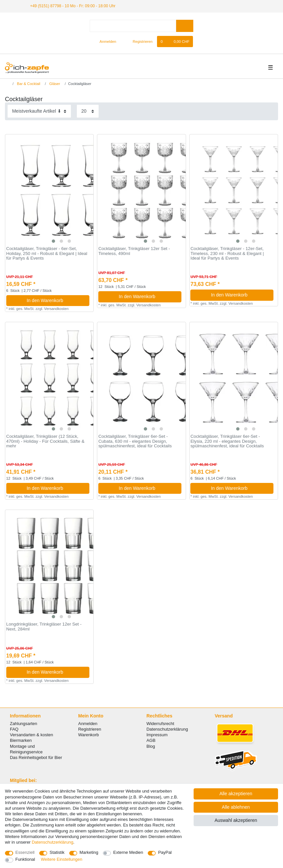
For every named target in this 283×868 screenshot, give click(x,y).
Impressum (157, 735)
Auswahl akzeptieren (236, 820)
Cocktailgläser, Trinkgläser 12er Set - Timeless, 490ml (134, 251)
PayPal (165, 852)
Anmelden (88, 724)
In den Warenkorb (56, 300)
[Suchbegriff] (133, 26)
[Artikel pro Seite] (88, 111)
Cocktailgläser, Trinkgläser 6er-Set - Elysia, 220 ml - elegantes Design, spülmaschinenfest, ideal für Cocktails (227, 441)
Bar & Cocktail (28, 84)
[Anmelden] (105, 42)
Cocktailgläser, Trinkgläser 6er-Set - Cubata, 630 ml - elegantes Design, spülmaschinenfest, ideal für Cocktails (135, 441)
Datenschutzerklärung (167, 729)
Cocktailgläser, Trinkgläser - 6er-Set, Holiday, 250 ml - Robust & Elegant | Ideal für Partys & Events (47, 253)
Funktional (25, 859)
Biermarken (21, 740)
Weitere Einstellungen (62, 859)
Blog (151, 746)
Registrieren (90, 729)
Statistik (57, 852)
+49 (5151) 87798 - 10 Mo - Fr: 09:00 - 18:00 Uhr (73, 6)
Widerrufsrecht (160, 724)
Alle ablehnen (236, 807)
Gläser (54, 84)
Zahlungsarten (24, 724)
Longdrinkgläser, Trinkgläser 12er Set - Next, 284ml (44, 627)
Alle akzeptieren (236, 794)
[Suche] (185, 26)
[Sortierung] (39, 111)
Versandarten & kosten (31, 735)
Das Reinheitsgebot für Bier (36, 757)
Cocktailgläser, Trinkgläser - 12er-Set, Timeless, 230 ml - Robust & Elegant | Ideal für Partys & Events (227, 253)
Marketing (89, 852)
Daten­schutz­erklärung (52, 842)
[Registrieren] (139, 42)
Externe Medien (128, 852)
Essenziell (25, 852)
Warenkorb (89, 735)
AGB (151, 740)
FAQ (14, 729)
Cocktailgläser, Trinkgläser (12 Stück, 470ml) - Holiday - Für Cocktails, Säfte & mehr (45, 441)
